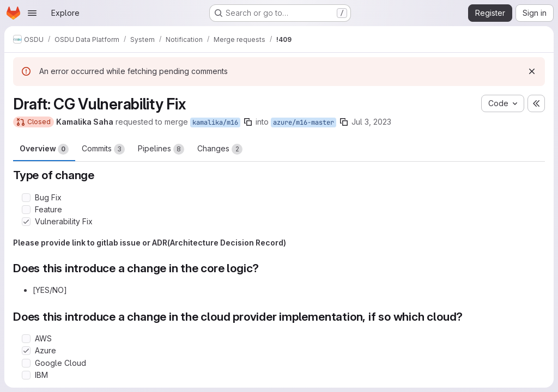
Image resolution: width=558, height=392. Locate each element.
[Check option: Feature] (26, 210)
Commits (103, 149)
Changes (220, 149)
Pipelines (161, 149)
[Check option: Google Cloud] (26, 363)
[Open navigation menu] (32, 13)
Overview (44, 149)
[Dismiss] (532, 71)
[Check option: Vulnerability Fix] (26, 222)
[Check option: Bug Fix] (26, 198)
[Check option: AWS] (26, 339)
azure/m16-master (304, 122)
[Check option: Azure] (26, 351)
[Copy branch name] (248, 122)
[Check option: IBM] (26, 375)
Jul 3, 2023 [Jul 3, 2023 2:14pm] (371, 122)
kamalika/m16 (215, 122)
